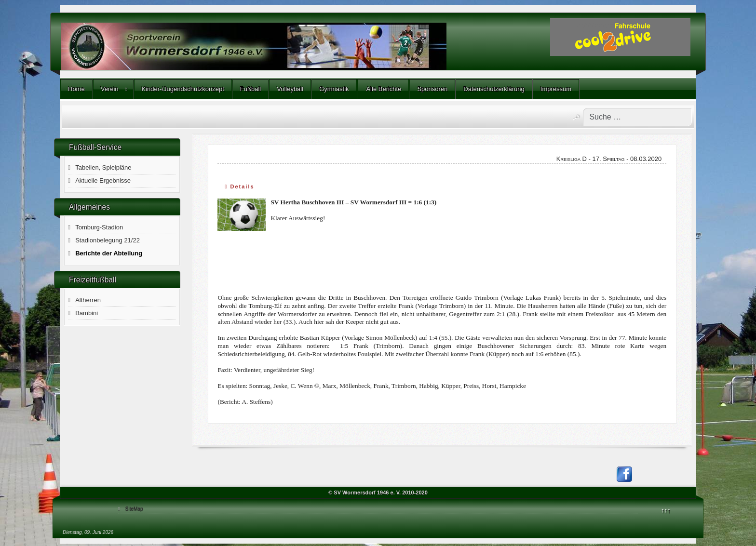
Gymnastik (334, 89)
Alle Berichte (383, 89)
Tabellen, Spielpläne (103, 167)
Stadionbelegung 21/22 (108, 240)
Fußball (250, 89)
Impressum (556, 89)
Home (76, 89)
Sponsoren (432, 89)
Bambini (87, 313)
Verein (110, 89)
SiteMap (134, 509)
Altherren (88, 300)
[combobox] (637, 117)
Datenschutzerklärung (494, 89)
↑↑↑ (666, 510)
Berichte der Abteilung (109, 253)
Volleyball (290, 89)
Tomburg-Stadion (99, 227)
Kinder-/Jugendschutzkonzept (183, 89)
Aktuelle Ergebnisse (103, 180)
